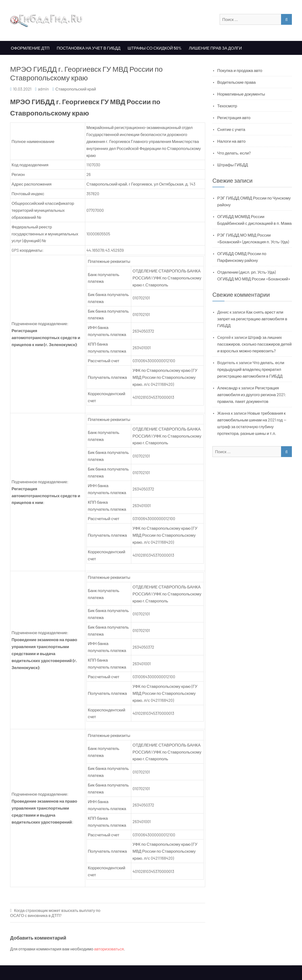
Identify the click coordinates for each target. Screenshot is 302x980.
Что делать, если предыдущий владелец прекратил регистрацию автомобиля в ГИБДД (251, 369)
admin (43, 89)
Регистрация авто (234, 117)
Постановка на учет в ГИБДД (89, 48)
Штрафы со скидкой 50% (155, 48)
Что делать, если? (234, 153)
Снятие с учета (231, 129)
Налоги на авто (231, 141)
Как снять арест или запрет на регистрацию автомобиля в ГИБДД (252, 319)
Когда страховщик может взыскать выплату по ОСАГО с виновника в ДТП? (55, 913)
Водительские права (236, 82)
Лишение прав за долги (215, 48)
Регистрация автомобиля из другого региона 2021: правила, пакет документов (252, 394)
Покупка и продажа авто (240, 70)
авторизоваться (109, 949)
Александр (227, 388)
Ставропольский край (76, 89)
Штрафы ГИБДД (233, 165)
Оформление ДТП (30, 48)
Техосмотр (227, 106)
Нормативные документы (241, 94)
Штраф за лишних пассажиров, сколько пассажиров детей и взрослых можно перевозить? (254, 344)
